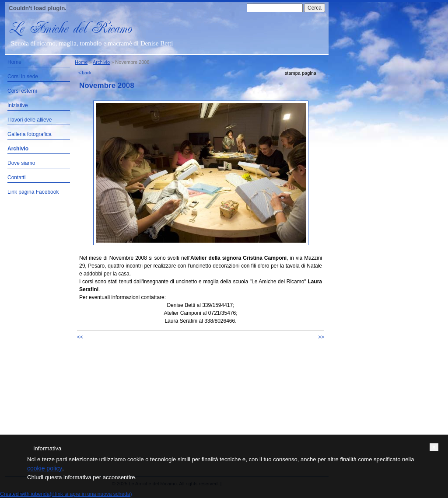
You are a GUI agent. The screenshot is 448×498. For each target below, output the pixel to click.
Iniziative (18, 105)
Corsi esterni (22, 91)
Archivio (18, 149)
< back (85, 73)
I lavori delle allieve (30, 120)
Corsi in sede (23, 77)
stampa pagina (301, 73)
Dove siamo (21, 163)
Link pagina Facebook (33, 192)
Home (14, 62)
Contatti (16, 178)
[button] (434, 447)
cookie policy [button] (45, 468)
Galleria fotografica (30, 134)
